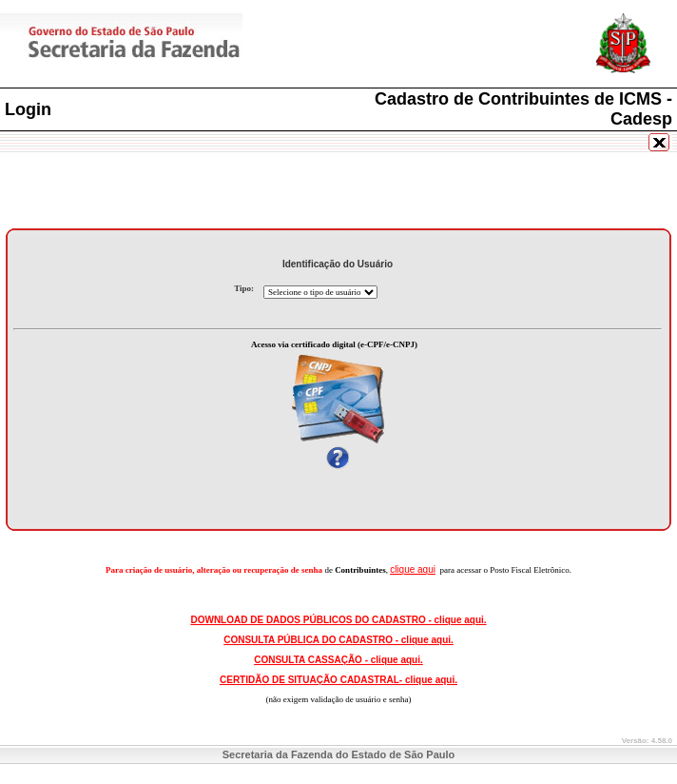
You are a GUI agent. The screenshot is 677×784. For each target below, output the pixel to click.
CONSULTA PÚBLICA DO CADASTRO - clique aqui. (338, 640)
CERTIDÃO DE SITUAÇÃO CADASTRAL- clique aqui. (338, 680)
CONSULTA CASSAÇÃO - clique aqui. (338, 660)
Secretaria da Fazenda (190, 46)
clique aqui (413, 569)
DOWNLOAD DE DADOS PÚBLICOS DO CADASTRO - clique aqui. (338, 620)
